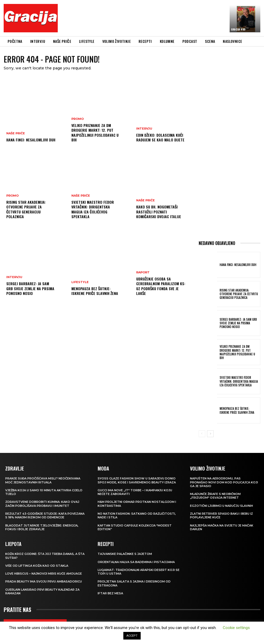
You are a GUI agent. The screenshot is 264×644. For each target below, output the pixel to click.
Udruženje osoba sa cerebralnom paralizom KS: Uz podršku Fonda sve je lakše (161, 286)
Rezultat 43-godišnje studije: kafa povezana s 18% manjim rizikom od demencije (45, 515)
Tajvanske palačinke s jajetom (125, 554)
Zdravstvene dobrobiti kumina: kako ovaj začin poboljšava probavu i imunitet (42, 504)
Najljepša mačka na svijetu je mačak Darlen (222, 527)
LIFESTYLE (80, 282)
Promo (12, 196)
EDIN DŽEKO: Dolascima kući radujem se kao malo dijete (160, 137)
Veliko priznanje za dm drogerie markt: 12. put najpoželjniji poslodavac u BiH (95, 132)
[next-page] (210, 434)
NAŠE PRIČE (16, 133)
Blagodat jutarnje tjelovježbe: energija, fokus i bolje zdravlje (42, 527)
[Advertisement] (156, 19)
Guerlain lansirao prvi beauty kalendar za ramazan (42, 591)
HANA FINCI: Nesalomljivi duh (31, 140)
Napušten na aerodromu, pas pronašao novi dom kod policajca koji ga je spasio (224, 482)
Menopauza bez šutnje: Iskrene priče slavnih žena (95, 291)
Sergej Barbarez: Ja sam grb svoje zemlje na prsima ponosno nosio (30, 288)
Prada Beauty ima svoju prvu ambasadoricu (44, 581)
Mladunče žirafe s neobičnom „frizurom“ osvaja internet (215, 496)
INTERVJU (14, 277)
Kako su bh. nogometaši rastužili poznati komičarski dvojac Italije (159, 211)
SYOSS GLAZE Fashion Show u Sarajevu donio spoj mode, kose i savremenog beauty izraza (137, 480)
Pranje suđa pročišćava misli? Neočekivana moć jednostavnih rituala (43, 480)
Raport (143, 272)
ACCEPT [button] (132, 636)
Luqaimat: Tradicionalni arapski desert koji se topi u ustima (139, 572)
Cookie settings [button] (236, 628)
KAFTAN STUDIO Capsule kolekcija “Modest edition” (135, 527)
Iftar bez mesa (110, 593)
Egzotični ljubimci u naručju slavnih (221, 506)
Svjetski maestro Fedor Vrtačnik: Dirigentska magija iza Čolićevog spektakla (93, 209)
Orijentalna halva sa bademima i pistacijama (136, 562)
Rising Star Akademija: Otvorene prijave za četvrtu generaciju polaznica (26, 209)
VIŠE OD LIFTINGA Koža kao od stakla (37, 566)
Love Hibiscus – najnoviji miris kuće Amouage (44, 574)
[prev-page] (202, 434)
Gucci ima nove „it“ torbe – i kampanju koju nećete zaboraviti (135, 492)
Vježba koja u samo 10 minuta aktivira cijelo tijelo (44, 492)
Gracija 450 (238, 29)
